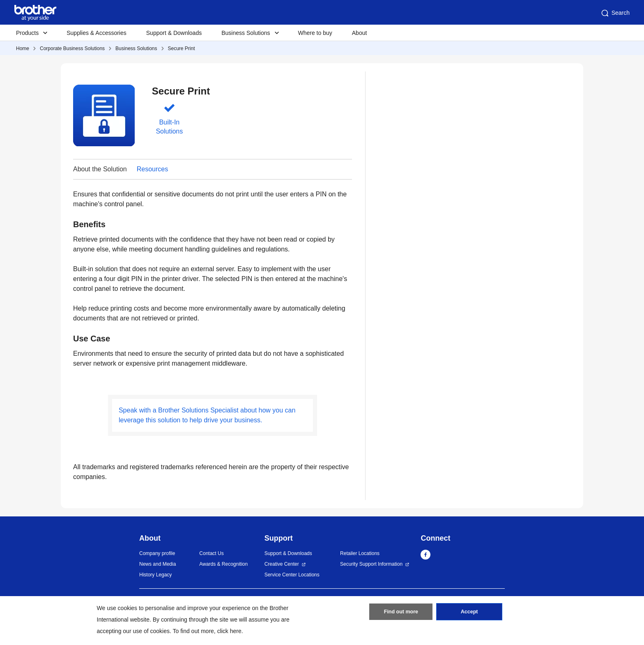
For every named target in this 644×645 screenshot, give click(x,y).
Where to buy (315, 33)
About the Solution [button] (100, 169)
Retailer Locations (360, 553)
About (360, 33)
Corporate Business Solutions (72, 48)
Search (615, 13)
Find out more (401, 613)
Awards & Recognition (223, 564)
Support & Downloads (174, 33)
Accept (469, 613)
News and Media (158, 564)
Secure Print (182, 48)
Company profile (157, 553)
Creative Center (282, 564)
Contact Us (211, 553)
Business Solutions (136, 48)
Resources (152, 169)
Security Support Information (371, 564)
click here (229, 631)
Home (23, 48)
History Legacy (155, 575)
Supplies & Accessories (97, 33)
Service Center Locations (292, 575)
